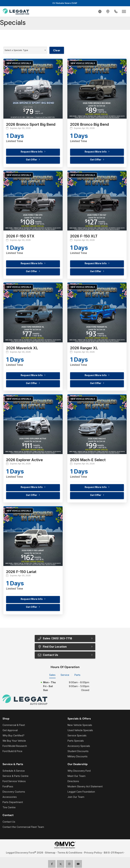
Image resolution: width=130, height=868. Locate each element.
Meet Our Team (77, 776)
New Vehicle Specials (80, 725)
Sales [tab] (52, 675)
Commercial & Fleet (14, 725)
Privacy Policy (93, 853)
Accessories (10, 797)
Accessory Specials (79, 746)
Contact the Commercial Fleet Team (23, 827)
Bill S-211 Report (114, 853)
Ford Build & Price (12, 751)
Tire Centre (9, 807)
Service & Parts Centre (15, 776)
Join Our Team (76, 797)
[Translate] (100, 11)
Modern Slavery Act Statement (85, 786)
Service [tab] (65, 675)
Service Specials (77, 736)
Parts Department (13, 802)
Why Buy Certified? (13, 736)
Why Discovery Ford (79, 771)
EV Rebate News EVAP (65, 3)
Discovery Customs (14, 792)
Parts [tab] (77, 675)
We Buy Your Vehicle (14, 741)
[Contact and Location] (108, 11)
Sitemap (50, 853)
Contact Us (48, 655)
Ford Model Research (15, 746)
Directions (73, 781)
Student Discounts (78, 751)
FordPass (8, 786)
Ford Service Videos (14, 781)
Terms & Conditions (70, 853)
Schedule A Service (14, 771)
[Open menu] (124, 11)
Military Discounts (78, 756)
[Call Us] (116, 11)
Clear (57, 50)
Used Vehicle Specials (80, 730)
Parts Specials (76, 741)
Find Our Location (52, 647)
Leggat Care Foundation (81, 792)
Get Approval (10, 730)
